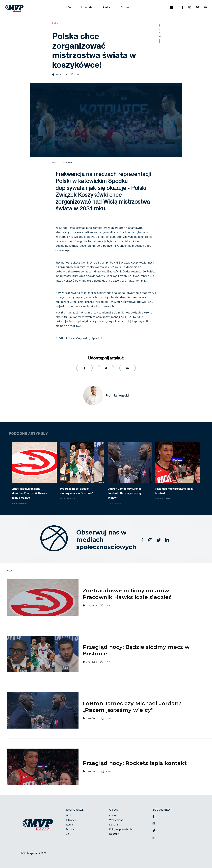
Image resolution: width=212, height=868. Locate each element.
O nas (113, 815)
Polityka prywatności (121, 829)
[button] (172, 7)
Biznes (125, 7)
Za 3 (69, 834)
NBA (68, 7)
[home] (14, 7)
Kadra (107, 7)
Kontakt (114, 834)
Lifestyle (87, 7)
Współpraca (116, 820)
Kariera (114, 825)
